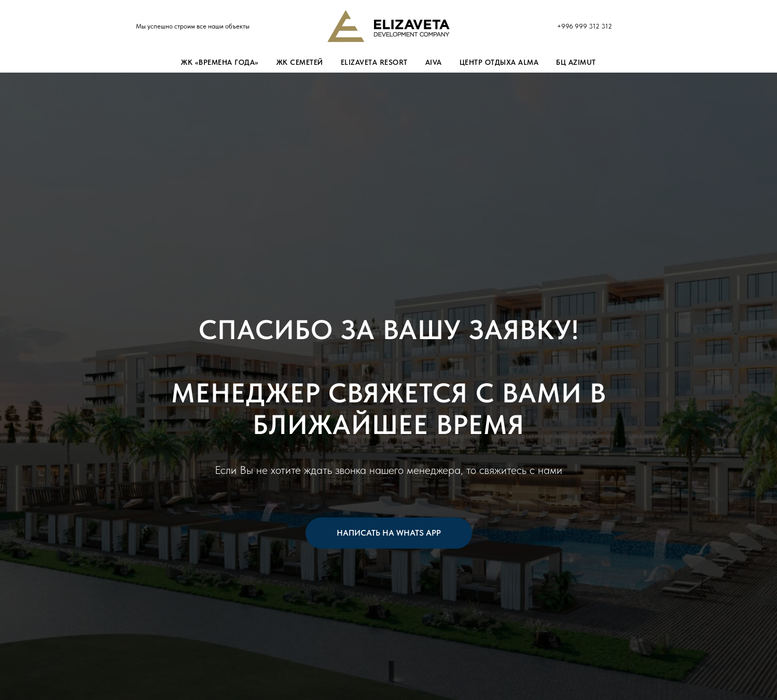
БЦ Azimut (576, 62)
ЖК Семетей (300, 62)
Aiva (434, 62)
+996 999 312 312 (585, 26)
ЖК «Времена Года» (220, 62)
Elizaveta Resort (374, 62)
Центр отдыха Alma (499, 62)
